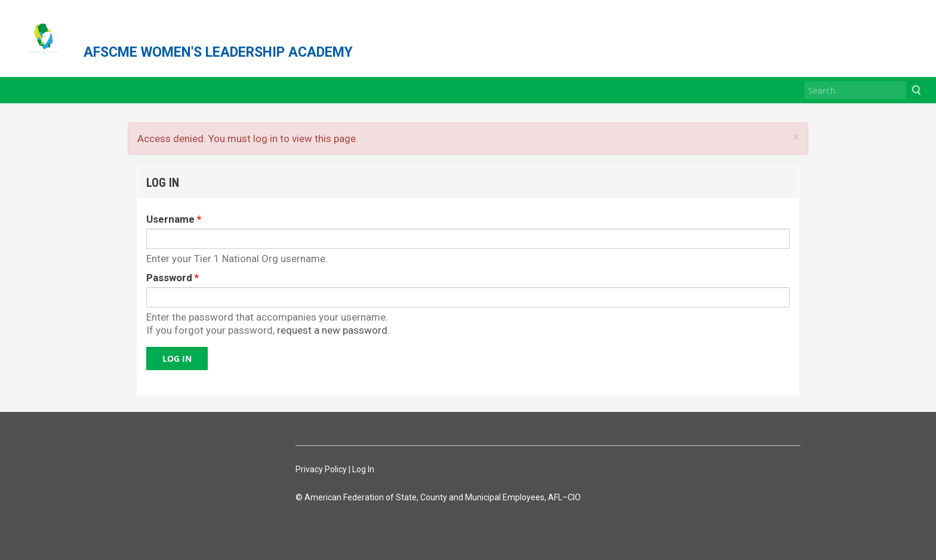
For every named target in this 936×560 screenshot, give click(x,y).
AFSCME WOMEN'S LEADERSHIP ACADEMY (218, 52)
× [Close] (796, 137)
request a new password (332, 330)
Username (174, 219)
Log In (363, 469)
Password (173, 278)
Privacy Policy (321, 469)
